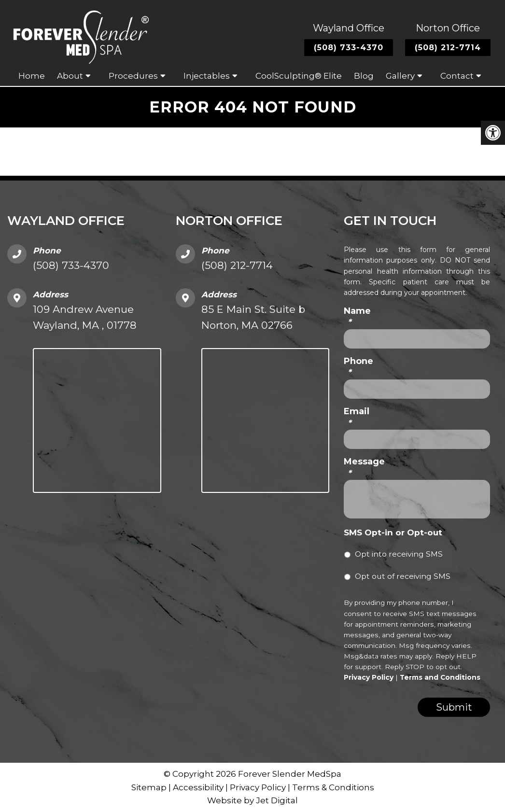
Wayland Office (349, 28)
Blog (364, 76)
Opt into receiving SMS (399, 554)
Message (364, 467)
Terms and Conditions (440, 677)
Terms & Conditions (333, 787)
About (70, 76)
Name (357, 316)
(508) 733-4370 (349, 48)
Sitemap (149, 787)
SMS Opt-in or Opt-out (393, 532)
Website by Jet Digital (252, 800)
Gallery (400, 76)
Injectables (207, 76)
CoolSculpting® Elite (299, 76)
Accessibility (198, 787)
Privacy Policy (369, 677)
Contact (457, 76)
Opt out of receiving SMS (403, 576)
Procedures (133, 76)
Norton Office (448, 28)
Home (32, 76)
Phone (358, 367)
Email (357, 417)
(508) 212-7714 (448, 48)
